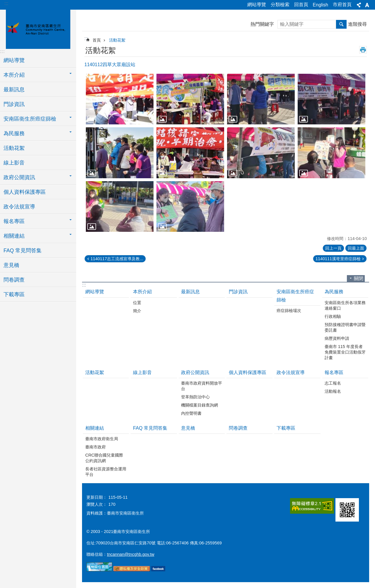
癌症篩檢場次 (289, 311)
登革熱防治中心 (195, 397)
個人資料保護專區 (25, 192)
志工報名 (333, 383)
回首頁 (301, 5)
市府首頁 (342, 5)
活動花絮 (14, 148)
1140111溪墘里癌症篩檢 (338, 259)
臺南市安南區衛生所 (38, 28)
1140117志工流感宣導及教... (117, 259)
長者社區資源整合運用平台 (106, 472)
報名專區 (334, 372)
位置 (137, 303)
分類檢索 (280, 5)
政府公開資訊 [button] (19, 177)
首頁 (97, 40)
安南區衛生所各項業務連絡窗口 (345, 305)
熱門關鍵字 (262, 24)
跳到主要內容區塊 (3, 3)
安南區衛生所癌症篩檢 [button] (30, 119)
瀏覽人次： (97, 504)
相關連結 (95, 428)
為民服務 (334, 292)
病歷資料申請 (337, 338)
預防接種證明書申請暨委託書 (345, 327)
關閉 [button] (359, 278)
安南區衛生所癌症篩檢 (295, 296)
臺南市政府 (96, 447)
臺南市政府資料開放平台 (202, 386)
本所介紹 (142, 292)
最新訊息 (14, 90)
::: (6, 3)
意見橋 (11, 265)
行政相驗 (333, 316)
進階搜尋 (357, 24)
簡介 (137, 311)
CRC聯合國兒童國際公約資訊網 (104, 458)
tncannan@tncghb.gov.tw (131, 554)
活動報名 (333, 391)
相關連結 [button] (14, 236)
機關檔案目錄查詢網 (200, 405)
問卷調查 (14, 280)
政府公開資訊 (195, 372)
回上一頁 (333, 248)
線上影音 (14, 163)
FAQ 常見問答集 (23, 251)
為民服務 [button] (14, 133)
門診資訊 (14, 104)
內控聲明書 (191, 413)
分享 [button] (359, 5)
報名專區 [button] (14, 221)
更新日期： (97, 497)
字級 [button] (367, 5)
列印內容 (363, 50)
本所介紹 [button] (14, 75)
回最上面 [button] (356, 248)
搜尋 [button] (341, 24)
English (321, 5)
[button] (120, 99)
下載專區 (14, 294)
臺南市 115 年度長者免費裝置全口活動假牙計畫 (345, 352)
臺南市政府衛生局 (102, 439)
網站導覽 (257, 5)
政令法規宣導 (19, 207)
